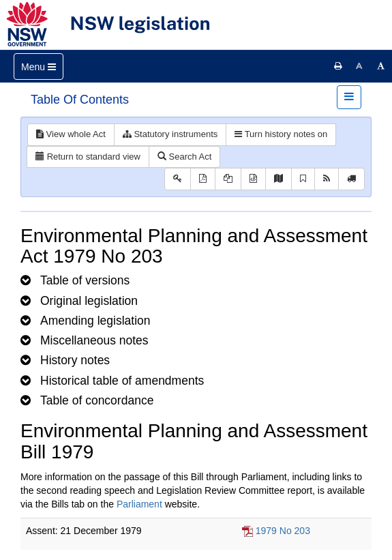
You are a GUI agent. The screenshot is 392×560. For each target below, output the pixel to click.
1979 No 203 (283, 531)
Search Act (184, 157)
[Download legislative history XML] (253, 179)
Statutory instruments (170, 134)
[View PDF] (203, 179)
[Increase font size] (381, 66)
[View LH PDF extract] (228, 179)
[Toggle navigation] (39, 67)
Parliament (139, 504)
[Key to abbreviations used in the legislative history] (178, 179)
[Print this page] (338, 66)
